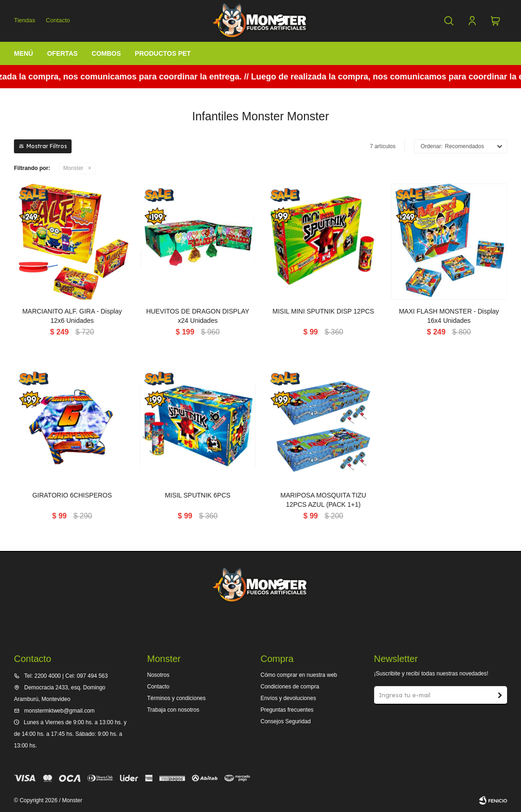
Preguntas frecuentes (287, 710)
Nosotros (158, 675)
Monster (73, 168)
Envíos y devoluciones (288, 698)
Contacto (58, 20)
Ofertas (62, 53)
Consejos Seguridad (285, 721)
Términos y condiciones (176, 698)
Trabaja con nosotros (173, 710)
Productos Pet (163, 53)
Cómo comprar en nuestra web (299, 675)
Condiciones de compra (290, 687)
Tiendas (25, 20)
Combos (106, 53)
